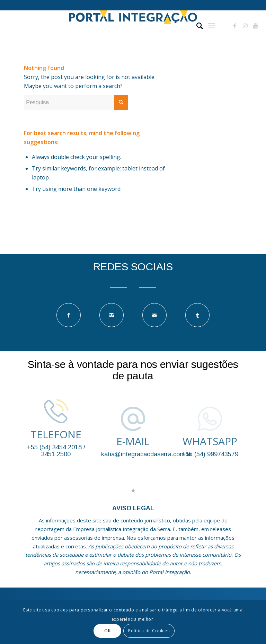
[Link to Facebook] (235, 26)
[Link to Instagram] (245, 26)
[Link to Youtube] (256, 26)
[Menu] (211, 26)
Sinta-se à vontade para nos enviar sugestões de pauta (133, 370)
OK (107, 631)
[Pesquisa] (196, 26)
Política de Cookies (149, 631)
